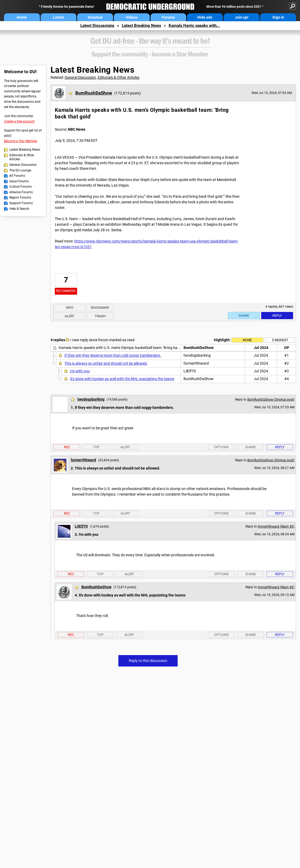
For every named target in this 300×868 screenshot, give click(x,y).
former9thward (83, 460)
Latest (58, 17)
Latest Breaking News (141, 26)
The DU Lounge (20, 170)
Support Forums (21, 203)
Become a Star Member (21, 141)
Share (244, 316)
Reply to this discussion (148, 661)
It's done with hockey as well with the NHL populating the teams (122, 379)
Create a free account (19, 121)
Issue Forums (19, 181)
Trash (100, 316)
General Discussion (23, 165)
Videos (132, 17)
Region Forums (20, 198)
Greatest (95, 17)
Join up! (242, 17)
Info (70, 308)
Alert (70, 316)
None (247, 340)
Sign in (278, 17)
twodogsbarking (91, 399)
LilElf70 (81, 526)
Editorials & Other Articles (22, 157)
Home (22, 17)
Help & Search (19, 209)
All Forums (17, 176)
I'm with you (80, 371)
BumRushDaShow (94, 93)
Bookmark (100, 308)
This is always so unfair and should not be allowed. (106, 363)
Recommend (66, 291)
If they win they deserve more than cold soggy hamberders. (113, 355)
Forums (168, 17)
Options (221, 447)
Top (96, 447)
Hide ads (205, 17)
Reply (277, 316)
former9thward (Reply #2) (276, 526)
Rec (67, 447)
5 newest (280, 340)
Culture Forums (20, 187)
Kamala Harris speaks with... (194, 26)
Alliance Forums (21, 192)
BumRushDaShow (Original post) (271, 400)
